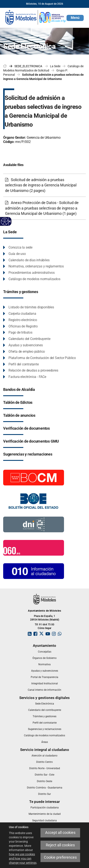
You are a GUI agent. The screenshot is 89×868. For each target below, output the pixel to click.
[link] (36, 17)
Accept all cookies (60, 833)
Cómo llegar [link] (44, 628)
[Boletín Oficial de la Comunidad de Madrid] (34, 477)
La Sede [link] (55, 66)
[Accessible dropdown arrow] (9, 221)
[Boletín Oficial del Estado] (34, 501)
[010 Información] (34, 571)
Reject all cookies (60, 845)
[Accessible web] (5, 222)
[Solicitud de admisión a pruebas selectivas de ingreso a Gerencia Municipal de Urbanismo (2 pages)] (44, 185)
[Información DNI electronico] (34, 524)
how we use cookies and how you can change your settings (23, 858)
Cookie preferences (60, 857)
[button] (75, 18)
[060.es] (34, 548)
